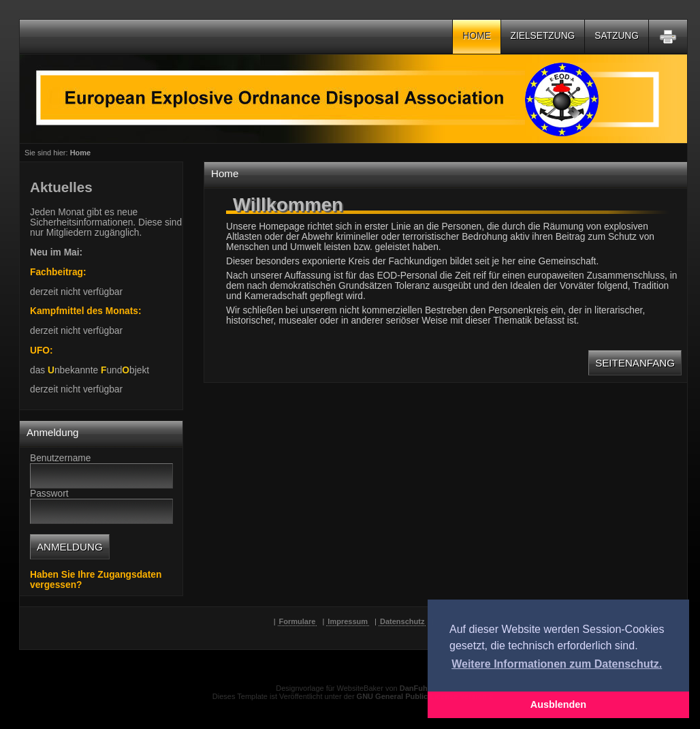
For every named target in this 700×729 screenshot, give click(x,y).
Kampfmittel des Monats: (86, 311)
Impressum (348, 621)
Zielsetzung (543, 36)
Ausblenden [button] (558, 704)
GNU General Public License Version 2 (425, 696)
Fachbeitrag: (58, 272)
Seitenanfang (635, 363)
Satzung (617, 36)
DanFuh (414, 688)
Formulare (298, 621)
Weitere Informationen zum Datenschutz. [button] (557, 664)
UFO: (42, 351)
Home (476, 36)
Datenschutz (402, 621)
